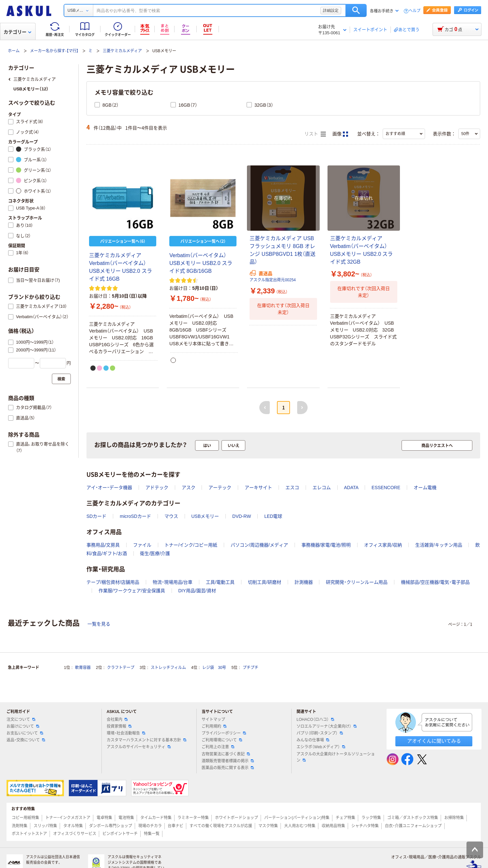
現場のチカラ (150, 826)
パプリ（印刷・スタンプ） (320, 733)
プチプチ (251, 668)
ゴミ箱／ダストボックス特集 (413, 818)
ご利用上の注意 (218, 747)
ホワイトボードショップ (236, 818)
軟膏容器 (83, 668)
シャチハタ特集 (365, 826)
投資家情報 (119, 726)
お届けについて (23, 726)
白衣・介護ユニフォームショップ (413, 826)
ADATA (351, 488)
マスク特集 (268, 826)
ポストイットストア (29, 834)
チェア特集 (345, 818)
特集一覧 (152, 834)
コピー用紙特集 (25, 818)
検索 (356, 10)
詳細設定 (331, 10)
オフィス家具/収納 (383, 545)
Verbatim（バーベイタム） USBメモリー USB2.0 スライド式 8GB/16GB (201, 263)
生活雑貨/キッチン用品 (439, 545)
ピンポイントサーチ (120, 834)
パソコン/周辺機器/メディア (259, 545)
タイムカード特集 (156, 818)
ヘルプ (415, 11)
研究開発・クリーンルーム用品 (357, 582)
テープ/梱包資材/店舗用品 (113, 582)
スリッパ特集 (45, 826)
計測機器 (304, 582)
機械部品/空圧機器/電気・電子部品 (435, 582)
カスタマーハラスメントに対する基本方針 (146, 740)
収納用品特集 (333, 826)
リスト (315, 134)
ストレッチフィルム (168, 668)
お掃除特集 (454, 818)
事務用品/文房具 (103, 545)
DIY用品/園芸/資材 (197, 591)
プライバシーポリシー (224, 733)
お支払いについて (25, 733)
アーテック (220, 488)
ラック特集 (371, 818)
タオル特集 (73, 826)
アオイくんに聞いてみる (434, 741)
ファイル (142, 545)
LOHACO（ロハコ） (315, 720)
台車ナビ (175, 826)
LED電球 (273, 516)
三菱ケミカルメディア (122, 51)
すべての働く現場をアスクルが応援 (221, 826)
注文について (21, 720)
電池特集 (126, 818)
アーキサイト (258, 488)
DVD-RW (242, 516)
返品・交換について (26, 740)
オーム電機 (425, 488)
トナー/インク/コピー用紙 (191, 545)
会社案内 (117, 720)
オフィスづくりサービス (75, 834)
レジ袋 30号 (214, 668)
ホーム (14, 51)
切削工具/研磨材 (265, 582)
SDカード (96, 516)
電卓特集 (104, 818)
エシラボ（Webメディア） (321, 747)
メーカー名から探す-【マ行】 (54, 51)
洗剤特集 (20, 826)
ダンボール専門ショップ (111, 826)
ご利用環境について (222, 740)
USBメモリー (205, 516)
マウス (171, 516)
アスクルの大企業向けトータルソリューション (336, 757)
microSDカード (135, 516)
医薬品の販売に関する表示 (228, 768)
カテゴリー (17, 32)
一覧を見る (99, 624)
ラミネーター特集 (193, 818)
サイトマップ (213, 720)
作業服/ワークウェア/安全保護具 (132, 591)
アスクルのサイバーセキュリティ (139, 747)
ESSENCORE (386, 488)
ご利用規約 (214, 726)
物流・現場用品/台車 (173, 582)
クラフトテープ (121, 668)
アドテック (157, 488)
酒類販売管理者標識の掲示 (228, 761)
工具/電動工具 (220, 582)
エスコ (292, 488)
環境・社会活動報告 (126, 733)
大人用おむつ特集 (300, 826)
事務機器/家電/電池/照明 (326, 545)
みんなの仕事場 (313, 740)
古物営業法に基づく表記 (226, 754)
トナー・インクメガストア (68, 818)
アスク (189, 488)
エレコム (322, 488)
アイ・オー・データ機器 (109, 488)
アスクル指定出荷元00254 (273, 280)
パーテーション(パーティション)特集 (297, 818)
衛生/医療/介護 (155, 553)
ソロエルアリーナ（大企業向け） (327, 726)
